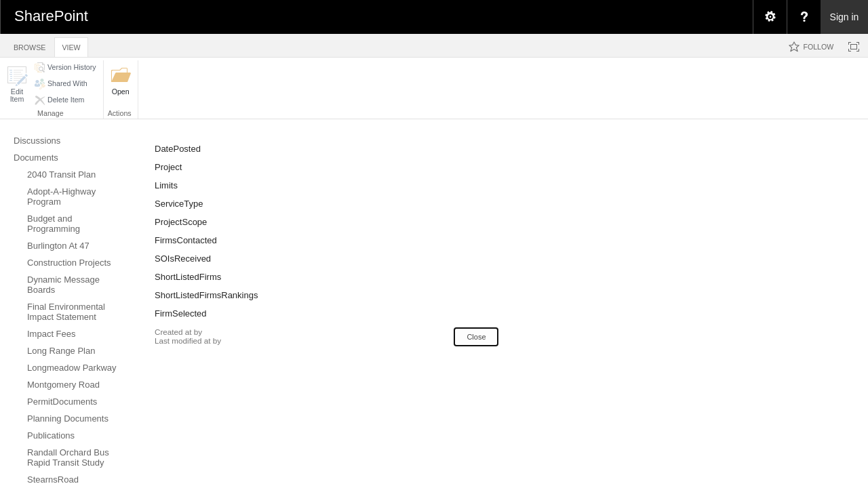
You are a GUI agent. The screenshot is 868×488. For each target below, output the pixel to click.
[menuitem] (770, 17)
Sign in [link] (845, 17)
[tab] (29, 45)
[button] (17, 84)
